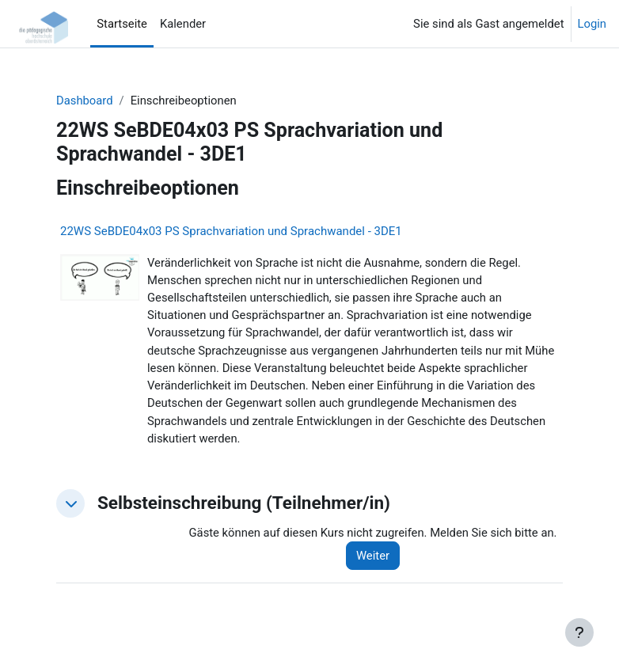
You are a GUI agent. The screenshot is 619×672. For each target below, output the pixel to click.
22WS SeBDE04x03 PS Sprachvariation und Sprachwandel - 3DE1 (231, 231)
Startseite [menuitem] (122, 24)
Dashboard (85, 101)
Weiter (373, 556)
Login (592, 24)
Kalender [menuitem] (183, 24)
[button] (70, 503)
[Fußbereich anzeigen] (579, 632)
